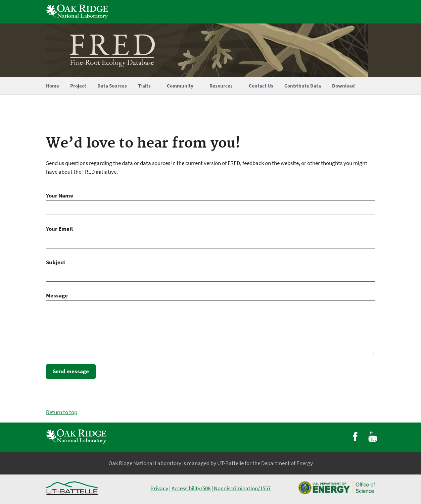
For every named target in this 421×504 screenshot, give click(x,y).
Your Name (60, 195)
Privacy (159, 488)
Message (57, 295)
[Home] (210, 50)
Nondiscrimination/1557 (242, 488)
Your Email (59, 229)
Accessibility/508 (191, 488)
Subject (56, 262)
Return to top (62, 412)
